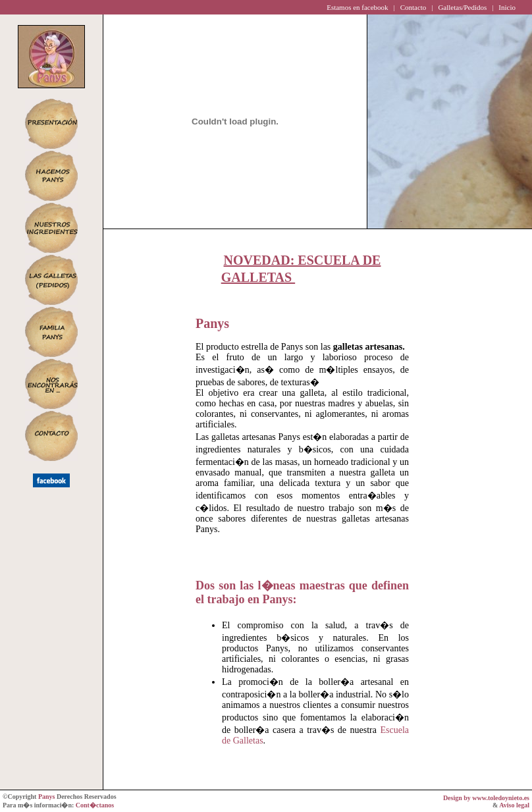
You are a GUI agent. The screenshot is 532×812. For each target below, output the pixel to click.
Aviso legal (514, 805)
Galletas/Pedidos (462, 7)
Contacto (413, 7)
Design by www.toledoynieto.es (486, 798)
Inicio (507, 7)
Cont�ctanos (95, 805)
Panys (47, 797)
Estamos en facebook (357, 7)
